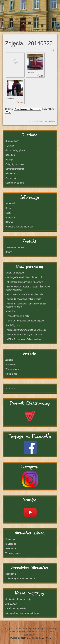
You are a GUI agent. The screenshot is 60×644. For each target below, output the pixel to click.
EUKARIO (46, 638)
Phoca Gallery (48, 121)
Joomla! (25, 638)
